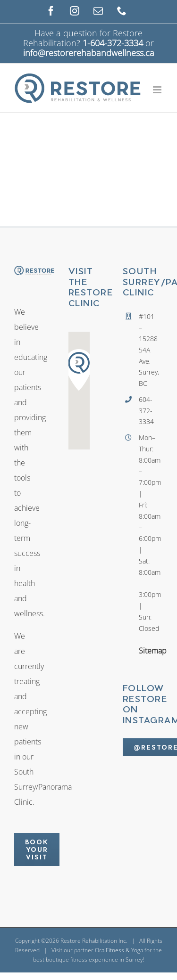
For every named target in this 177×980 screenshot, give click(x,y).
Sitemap (141, 651)
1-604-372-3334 (113, 43)
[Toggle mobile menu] (158, 90)
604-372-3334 (141, 411)
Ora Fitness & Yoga (119, 950)
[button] (79, 370)
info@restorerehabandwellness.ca (89, 53)
